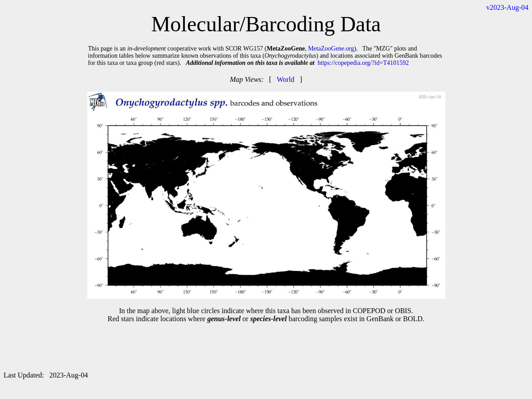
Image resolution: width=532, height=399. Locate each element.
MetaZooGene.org (331, 49)
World (285, 79)
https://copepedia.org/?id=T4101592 (363, 63)
